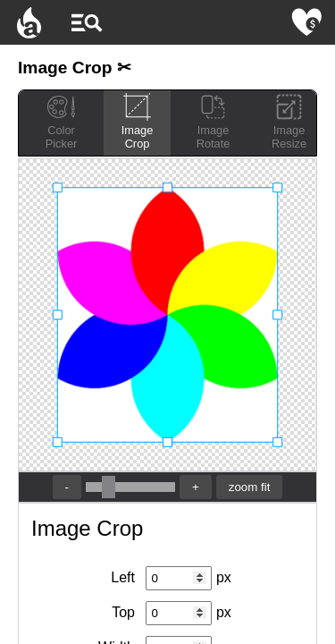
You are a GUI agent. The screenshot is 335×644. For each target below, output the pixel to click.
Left (123, 577)
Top (123, 612)
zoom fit (250, 487)
